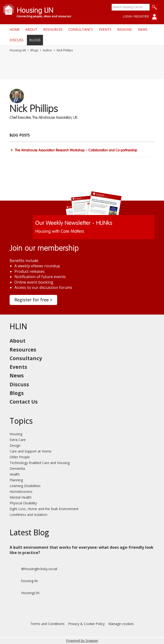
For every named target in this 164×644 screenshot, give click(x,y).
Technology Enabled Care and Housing (40, 463)
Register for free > (33, 300)
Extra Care (18, 440)
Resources (53, 29)
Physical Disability (23, 503)
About (31, 29)
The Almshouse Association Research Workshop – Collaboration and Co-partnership (76, 150)
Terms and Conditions (47, 624)
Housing (16, 434)
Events (105, 29)
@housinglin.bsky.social (33, 569)
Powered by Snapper (82, 641)
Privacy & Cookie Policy (86, 624)
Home (15, 29)
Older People (20, 457)
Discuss (17, 40)
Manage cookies (121, 624)
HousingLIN (24, 593)
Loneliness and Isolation (28, 515)
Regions (125, 29)
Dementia (17, 468)
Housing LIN (18, 50)
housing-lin (24, 581)
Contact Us (24, 402)
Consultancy (81, 29)
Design (15, 445)
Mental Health (21, 497)
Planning (16, 480)
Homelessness (21, 492)
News (143, 29)
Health (15, 474)
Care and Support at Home (30, 451)
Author (47, 50)
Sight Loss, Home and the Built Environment (44, 509)
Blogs (35, 40)
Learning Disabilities (25, 486)
